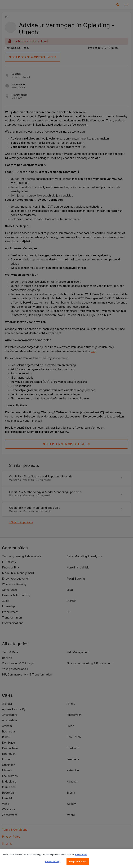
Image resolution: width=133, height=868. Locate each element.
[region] (66, 859)
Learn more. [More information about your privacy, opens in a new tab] (81, 855)
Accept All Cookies (78, 861)
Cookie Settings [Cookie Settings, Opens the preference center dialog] (53, 861)
